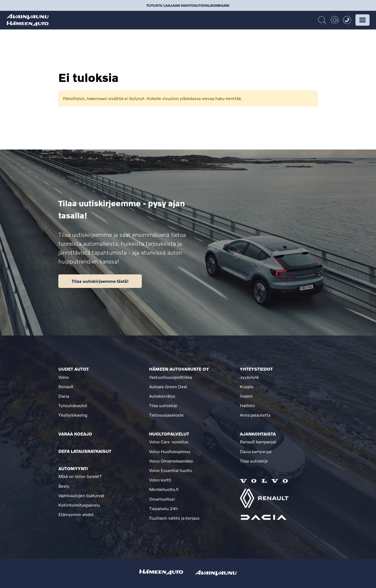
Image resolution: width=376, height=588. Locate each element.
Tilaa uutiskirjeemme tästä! (100, 281)
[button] (362, 20)
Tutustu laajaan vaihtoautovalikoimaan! (188, 5)
